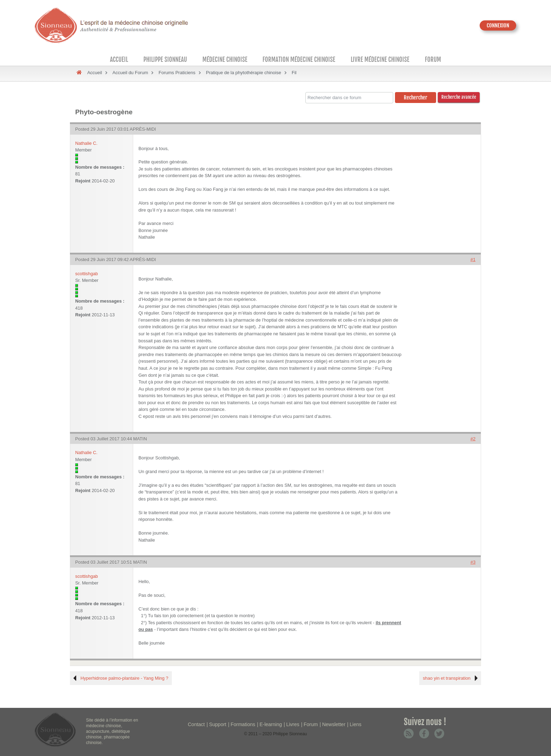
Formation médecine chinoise (299, 60)
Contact (196, 724)
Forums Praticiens (177, 73)
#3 (473, 562)
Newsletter (334, 724)
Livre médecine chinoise (380, 60)
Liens (355, 724)
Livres (293, 724)
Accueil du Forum (130, 73)
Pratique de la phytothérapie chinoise (244, 73)
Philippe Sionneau (165, 60)
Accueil (119, 60)
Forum (433, 60)
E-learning (271, 724)
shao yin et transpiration (447, 678)
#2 (473, 439)
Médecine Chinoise (225, 60)
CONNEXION (498, 25)
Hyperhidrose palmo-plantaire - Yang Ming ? (124, 678)
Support (218, 724)
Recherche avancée (459, 97)
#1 (473, 260)
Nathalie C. (86, 143)
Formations (243, 724)
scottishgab (87, 274)
